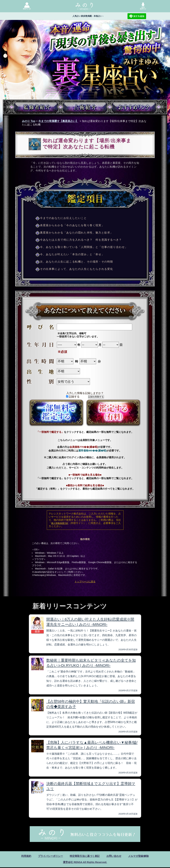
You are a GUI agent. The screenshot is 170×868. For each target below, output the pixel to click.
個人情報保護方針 (60, 523)
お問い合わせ (115, 856)
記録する (73, 397)
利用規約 (23, 856)
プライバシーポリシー (49, 856)
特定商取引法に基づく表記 (85, 856)
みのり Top (29, 121)
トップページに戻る (85, 582)
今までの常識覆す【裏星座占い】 (58, 121)
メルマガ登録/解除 (141, 856)
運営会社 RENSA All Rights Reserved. (85, 863)
